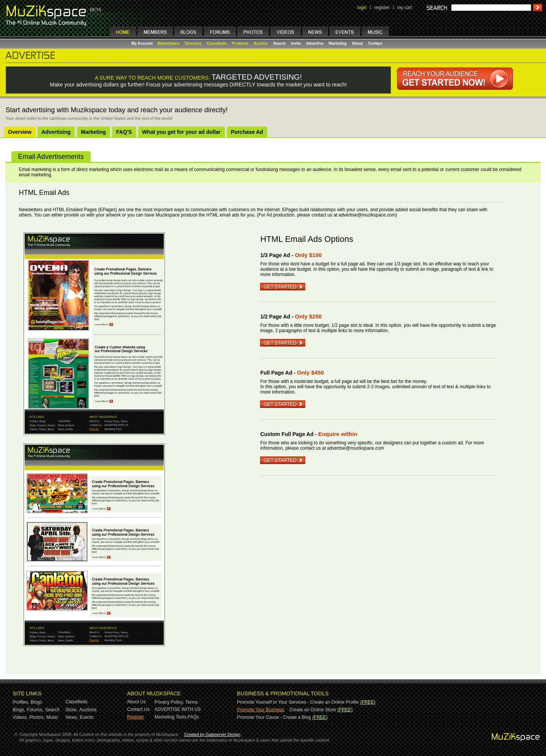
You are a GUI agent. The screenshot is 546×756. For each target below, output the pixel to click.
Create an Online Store (313, 710)
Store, (72, 710)
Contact (375, 43)
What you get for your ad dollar (181, 132)
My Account (143, 43)
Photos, (37, 717)
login (362, 8)
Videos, (20, 717)
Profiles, (21, 702)
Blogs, (19, 710)
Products (240, 43)
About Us (136, 702)
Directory (193, 43)
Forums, (35, 710)
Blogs (36, 702)
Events (87, 717)
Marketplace (169, 43)
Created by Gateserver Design (212, 734)
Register (136, 717)
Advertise (315, 43)
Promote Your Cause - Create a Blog (274, 717)
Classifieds (217, 43)
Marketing (338, 43)
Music (52, 717)
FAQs (193, 717)
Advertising (56, 132)
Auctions (88, 710)
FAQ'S (124, 132)
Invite (296, 43)
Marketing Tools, (171, 717)
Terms (192, 702)
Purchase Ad (247, 132)
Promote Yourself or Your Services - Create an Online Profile (298, 702)
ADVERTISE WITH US (178, 709)
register (382, 8)
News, (72, 717)
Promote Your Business (261, 710)
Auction (261, 43)
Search (279, 43)
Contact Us (138, 709)
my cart (404, 8)
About (357, 43)
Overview (20, 132)
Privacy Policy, (169, 702)
